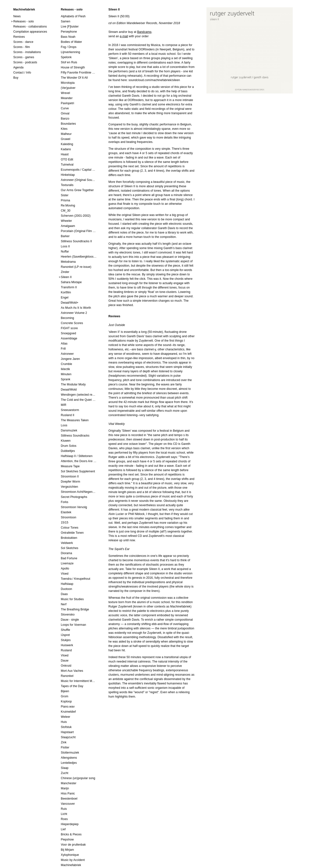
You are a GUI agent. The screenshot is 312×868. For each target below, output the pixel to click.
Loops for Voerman (73, 625)
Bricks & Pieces (71, 834)
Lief (63, 829)
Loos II (65, 246)
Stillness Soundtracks (75, 436)
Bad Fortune (69, 558)
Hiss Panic (68, 793)
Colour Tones (70, 528)
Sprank (66, 379)
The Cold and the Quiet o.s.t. (79, 400)
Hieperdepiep (70, 824)
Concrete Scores (72, 323)
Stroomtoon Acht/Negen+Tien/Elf (79, 492)
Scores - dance (23, 42)
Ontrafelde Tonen (72, 533)
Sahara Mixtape (71, 282)
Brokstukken (69, 538)
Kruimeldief (68, 712)
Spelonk (66, 57)
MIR (64, 405)
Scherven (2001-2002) (76, 216)
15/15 (65, 523)
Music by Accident (73, 860)
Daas (64, 594)
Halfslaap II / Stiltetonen (77, 456)
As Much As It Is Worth (76, 308)
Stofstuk (66, 727)
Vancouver (68, 804)
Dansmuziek (69, 430)
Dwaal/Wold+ (70, 303)
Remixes (19, 37)
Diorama (67, 553)
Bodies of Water (72, 42)
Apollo (65, 569)
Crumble (67, 364)
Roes (64, 819)
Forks (65, 502)
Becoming (68, 318)
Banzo (65, 119)
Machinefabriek (71, 865)
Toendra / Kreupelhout (76, 579)
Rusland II (68, 415)
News (17, 16)
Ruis (64, 809)
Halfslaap (67, 584)
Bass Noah (68, 37)
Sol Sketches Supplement (78, 471)
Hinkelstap (68, 175)
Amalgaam (68, 226)
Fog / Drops (69, 47)
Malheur (66, 134)
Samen (66, 21)
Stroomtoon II (70, 476)
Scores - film (21, 47)
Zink (64, 742)
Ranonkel (67, 676)
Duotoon (67, 589)
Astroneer (67, 354)
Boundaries (68, 124)
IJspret (65, 635)
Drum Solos (69, 446)
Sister (65, 195)
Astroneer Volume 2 (74, 313)
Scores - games (24, 57)
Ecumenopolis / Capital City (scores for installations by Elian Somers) (79, 170)
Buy (16, 78)
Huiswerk (67, 645)
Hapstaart (67, 732)
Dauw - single (70, 620)
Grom (65, 696)
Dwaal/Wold (69, 390)
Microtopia (68, 83)
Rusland (66, 650)
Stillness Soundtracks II (77, 241)
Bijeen (65, 691)
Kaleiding (67, 144)
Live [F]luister (70, 27)
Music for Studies (72, 599)
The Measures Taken (75, 420)
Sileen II (66, 277)
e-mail (124, 36)
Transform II (69, 287)
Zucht (65, 773)
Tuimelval (67, 165)
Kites (64, 129)
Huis (64, 722)
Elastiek (66, 512)
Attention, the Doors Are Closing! (79, 461)
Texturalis (67, 185)
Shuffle (66, 630)
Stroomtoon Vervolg (74, 507)
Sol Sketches (70, 548)
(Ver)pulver (68, 88)
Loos (64, 425)
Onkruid (66, 666)
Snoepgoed (68, 333)
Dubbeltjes (68, 451)
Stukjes (66, 640)
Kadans (66, 149)
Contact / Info (22, 73)
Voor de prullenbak (73, 845)
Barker (65, 236)
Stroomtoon (69, 517)
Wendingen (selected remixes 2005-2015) (79, 395)
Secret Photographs (74, 497)
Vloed (65, 574)
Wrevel (66, 93)
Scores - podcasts (25, 62)
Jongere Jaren (70, 359)
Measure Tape (70, 466)
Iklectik (66, 369)
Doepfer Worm (71, 482)
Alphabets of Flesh (73, 16)
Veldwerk (67, 543)
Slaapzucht (68, 737)
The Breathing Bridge (75, 609)
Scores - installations (27, 52)
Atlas (64, 344)
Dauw (65, 661)
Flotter (65, 747)
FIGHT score (69, 328)
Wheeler (67, 221)
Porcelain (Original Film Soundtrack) (79, 231)
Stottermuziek (70, 753)
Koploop (66, 701)
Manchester (69, 783)
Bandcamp (144, 32)
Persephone (69, 32)
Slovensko (68, 615)
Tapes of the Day (72, 686)
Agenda (18, 67)
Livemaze (67, 563)
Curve (65, 108)
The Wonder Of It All (74, 78)
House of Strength (73, 67)
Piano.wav (68, 707)
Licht (64, 814)
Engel (65, 298)
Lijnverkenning (71, 52)
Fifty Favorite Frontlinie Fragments (79, 73)
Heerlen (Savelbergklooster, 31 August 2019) (79, 257)
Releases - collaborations (30, 27)
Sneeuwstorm (70, 410)
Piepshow (67, 840)
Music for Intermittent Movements (79, 681)
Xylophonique (70, 855)
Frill (63, 349)
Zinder (65, 272)
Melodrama (68, 262)
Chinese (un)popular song (78, 778)
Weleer (66, 717)
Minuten (66, 374)
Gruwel (66, 139)
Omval (65, 113)
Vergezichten (70, 487)
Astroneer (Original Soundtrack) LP (79, 180)
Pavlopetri (68, 103)
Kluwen (66, 441)
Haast (65, 154)
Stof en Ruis (69, 62)
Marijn (65, 788)
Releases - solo (24, 21)
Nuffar (65, 252)
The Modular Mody (73, 384)
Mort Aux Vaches (72, 671)
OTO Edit (67, 159)
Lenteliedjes (69, 763)
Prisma (66, 200)
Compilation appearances (30, 32)
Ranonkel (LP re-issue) (76, 267)
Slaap (65, 768)
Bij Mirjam (68, 850)
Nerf (64, 604)
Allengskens (69, 758)
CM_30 (66, 211)
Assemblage (69, 338)
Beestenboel (69, 799)
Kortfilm (66, 292)
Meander (67, 98)
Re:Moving (68, 205)
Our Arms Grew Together (77, 190)
